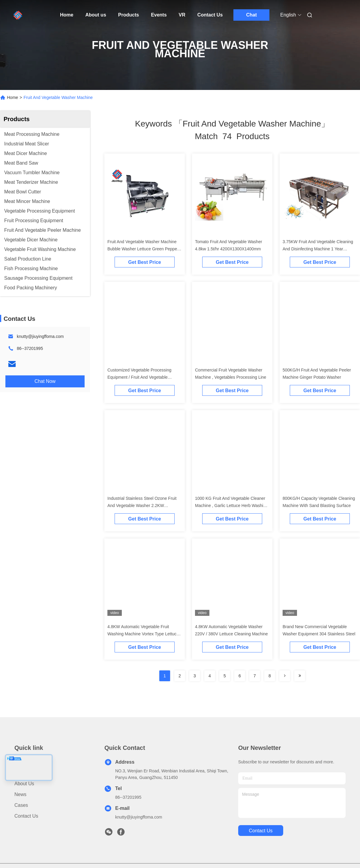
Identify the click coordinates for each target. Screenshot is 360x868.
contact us (261, 831)
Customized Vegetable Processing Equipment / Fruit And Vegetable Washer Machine (139, 377)
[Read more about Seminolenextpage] (285, 676)
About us (96, 15)
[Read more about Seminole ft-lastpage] (300, 676)
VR (182, 15)
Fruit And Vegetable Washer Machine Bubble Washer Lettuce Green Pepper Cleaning (143, 249)
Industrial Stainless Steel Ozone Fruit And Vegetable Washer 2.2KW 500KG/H (142, 506)
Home (67, 15)
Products (129, 15)
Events (159, 15)
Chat (252, 15)
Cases (21, 805)
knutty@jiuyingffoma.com (40, 336)
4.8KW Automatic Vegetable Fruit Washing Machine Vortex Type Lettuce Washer (143, 634)
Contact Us (210, 15)
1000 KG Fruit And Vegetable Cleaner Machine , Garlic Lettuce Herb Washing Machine (231, 506)
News (20, 794)
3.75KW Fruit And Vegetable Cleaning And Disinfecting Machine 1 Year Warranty (318, 249)
